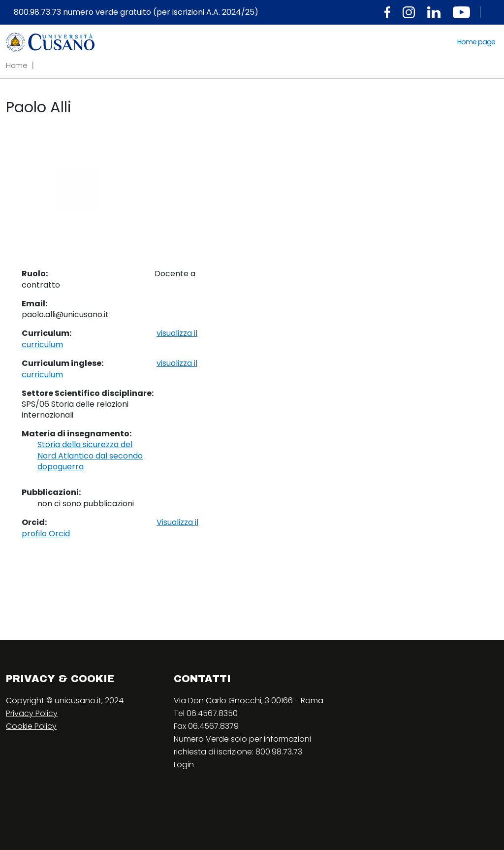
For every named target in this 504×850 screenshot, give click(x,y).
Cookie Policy (31, 726)
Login (184, 765)
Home (17, 65)
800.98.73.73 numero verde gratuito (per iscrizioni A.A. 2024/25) (136, 12)
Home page (476, 42)
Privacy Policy (32, 713)
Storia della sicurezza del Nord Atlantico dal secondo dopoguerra (90, 456)
